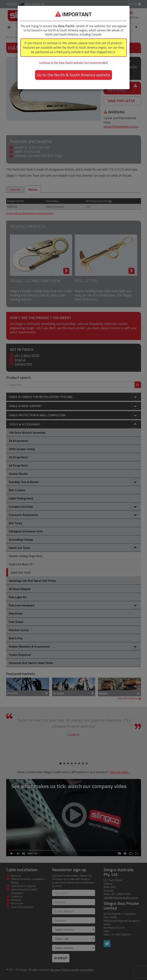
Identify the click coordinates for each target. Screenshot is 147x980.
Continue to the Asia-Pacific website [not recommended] (74, 63)
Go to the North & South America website (73, 75)
